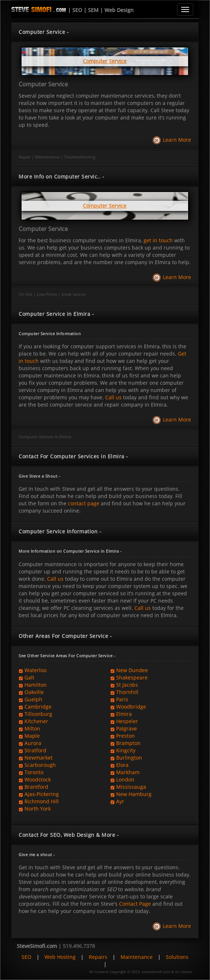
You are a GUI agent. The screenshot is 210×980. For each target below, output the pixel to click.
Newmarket (39, 758)
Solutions (177, 957)
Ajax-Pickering (42, 794)
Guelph (33, 699)
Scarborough (40, 765)
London (125, 779)
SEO (26, 957)
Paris (122, 699)
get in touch (158, 240)
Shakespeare (132, 677)
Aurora (33, 743)
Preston (125, 736)
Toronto (34, 772)
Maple (32, 736)
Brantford (36, 787)
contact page (84, 503)
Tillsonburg (38, 714)
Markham (128, 772)
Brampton (128, 743)
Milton (32, 728)
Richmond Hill (42, 801)
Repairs (98, 957)
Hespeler (127, 721)
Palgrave (127, 728)
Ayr (120, 801)
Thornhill (127, 692)
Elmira (124, 714)
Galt (29, 677)
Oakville (34, 692)
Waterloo (35, 670)
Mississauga (131, 787)
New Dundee (132, 670)
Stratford (35, 750)
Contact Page (135, 904)
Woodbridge (131, 707)
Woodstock (38, 779)
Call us (113, 397)
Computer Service (43, 84)
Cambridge (38, 707)
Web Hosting (60, 957)
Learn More (177, 140)
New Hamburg (134, 794)
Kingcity (126, 750)
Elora (122, 765)
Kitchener (36, 721)
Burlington (129, 758)
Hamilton (36, 685)
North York (38, 809)
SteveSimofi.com (37, 946)
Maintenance (137, 957)
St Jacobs (127, 685)
